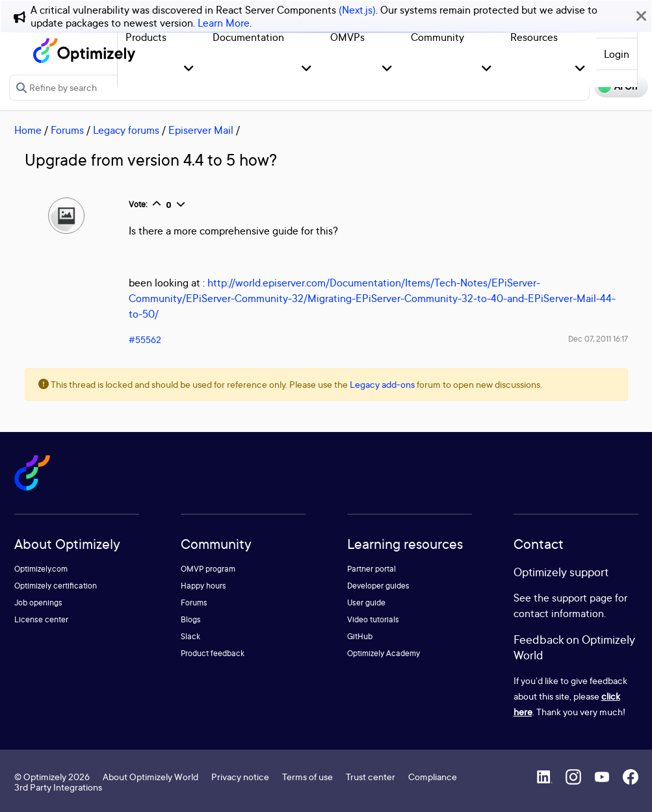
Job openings (38, 603)
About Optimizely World (150, 777)
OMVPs (347, 37)
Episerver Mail (201, 130)
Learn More (224, 23)
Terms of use (307, 777)
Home (28, 130)
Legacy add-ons (382, 384)
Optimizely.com (41, 569)
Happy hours (203, 586)
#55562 (145, 339)
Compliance (433, 777)
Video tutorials (373, 619)
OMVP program (208, 569)
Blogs (191, 619)
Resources (534, 37)
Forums (67, 130)
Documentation (248, 37)
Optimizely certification (56, 586)
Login (617, 54)
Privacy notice (240, 777)
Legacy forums (126, 130)
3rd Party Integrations (58, 787)
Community (437, 37)
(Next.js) (357, 10)
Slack (190, 636)
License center (41, 619)
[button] (189, 69)
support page (582, 598)
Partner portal (372, 569)
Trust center (371, 777)
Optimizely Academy (384, 653)
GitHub (360, 636)
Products (146, 37)
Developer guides (378, 586)
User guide (366, 603)
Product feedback (213, 653)
